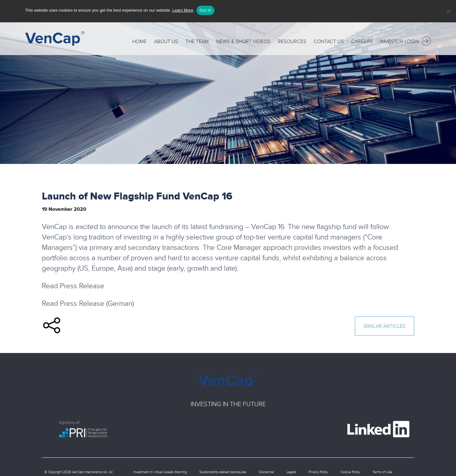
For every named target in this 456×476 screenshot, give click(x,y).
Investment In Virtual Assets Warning (160, 471)
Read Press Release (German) (88, 302)
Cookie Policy (350, 471)
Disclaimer (266, 471)
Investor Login (405, 39)
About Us (166, 40)
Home (139, 40)
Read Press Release (73, 285)
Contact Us (329, 40)
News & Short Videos (243, 40)
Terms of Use (382, 471)
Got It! (205, 10)
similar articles (385, 325)
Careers (362, 40)
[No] (448, 11)
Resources (292, 40)
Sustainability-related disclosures (223, 471)
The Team (197, 40)
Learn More (183, 10)
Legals (291, 471)
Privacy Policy (318, 471)
